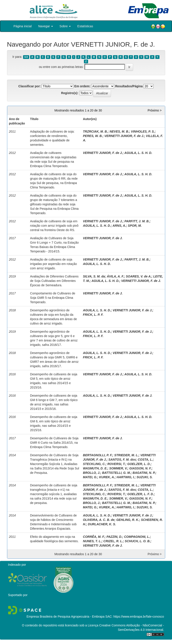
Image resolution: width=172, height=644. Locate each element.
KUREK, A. (107, 477)
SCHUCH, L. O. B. (138, 541)
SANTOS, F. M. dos (122, 460)
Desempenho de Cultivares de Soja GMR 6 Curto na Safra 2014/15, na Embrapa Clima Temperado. (54, 443)
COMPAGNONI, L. (137, 537)
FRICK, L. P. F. (93, 315)
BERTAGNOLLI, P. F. (98, 455)
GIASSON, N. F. (140, 468)
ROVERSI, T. (116, 464)
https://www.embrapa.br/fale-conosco (139, 617)
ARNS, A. (119, 226)
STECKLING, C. (94, 464)
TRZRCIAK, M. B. (95, 131)
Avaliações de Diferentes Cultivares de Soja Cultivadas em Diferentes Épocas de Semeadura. (54, 281)
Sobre (65, 26)
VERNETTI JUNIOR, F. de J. (124, 136)
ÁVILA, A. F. (115, 276)
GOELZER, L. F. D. (141, 494)
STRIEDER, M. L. (126, 455)
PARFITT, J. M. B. (137, 221)
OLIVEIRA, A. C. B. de (99, 520)
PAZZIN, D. (114, 537)
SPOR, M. (135, 226)
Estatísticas (85, 26)
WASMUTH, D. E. (95, 468)
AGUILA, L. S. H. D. (138, 153)
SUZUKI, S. (145, 477)
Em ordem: (82, 86)
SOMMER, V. (118, 468)
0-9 (26, 57)
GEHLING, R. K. (128, 520)
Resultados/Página (129, 86)
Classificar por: (30, 86)
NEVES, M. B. (119, 131)
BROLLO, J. (92, 473)
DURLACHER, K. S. (102, 524)
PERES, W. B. (93, 136)
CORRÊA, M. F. (94, 537)
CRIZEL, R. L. (113, 541)
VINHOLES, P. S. (143, 131)
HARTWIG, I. (126, 477)
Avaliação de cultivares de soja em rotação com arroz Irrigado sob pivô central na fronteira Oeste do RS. (54, 226)
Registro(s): (70, 93)
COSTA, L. (145, 460)
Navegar (46, 26)
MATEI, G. (90, 477)
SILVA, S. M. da (94, 276)
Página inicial (23, 26)
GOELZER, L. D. (139, 464)
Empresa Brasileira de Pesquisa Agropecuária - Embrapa (66, 617)
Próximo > (155, 110)
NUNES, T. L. (92, 541)
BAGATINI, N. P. (144, 473)
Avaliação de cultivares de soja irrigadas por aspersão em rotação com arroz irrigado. (53, 264)
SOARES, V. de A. (139, 276)
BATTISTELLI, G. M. (116, 473)
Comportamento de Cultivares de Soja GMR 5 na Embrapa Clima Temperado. (53, 298)
